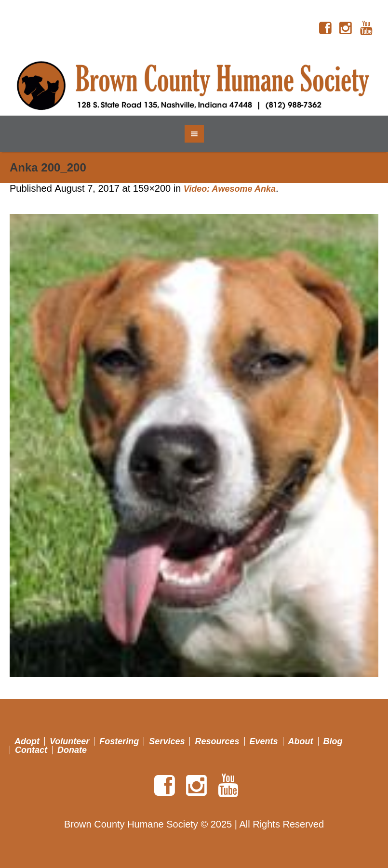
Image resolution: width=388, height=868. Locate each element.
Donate (72, 750)
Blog (333, 741)
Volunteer (69, 741)
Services (167, 741)
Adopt (27, 741)
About (301, 741)
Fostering (119, 741)
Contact (31, 750)
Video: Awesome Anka (230, 189)
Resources (217, 741)
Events (264, 741)
